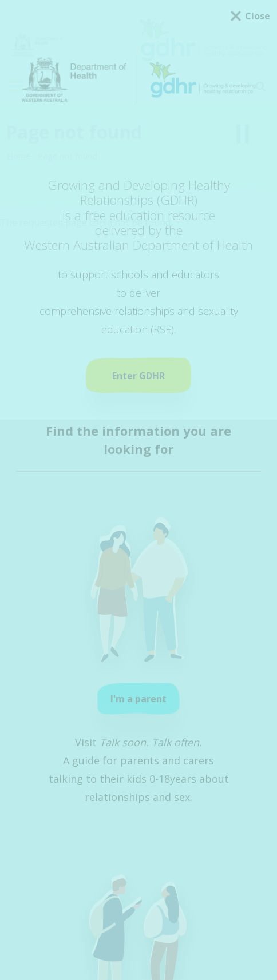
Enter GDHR (138, 376)
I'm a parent (138, 699)
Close (258, 16)
